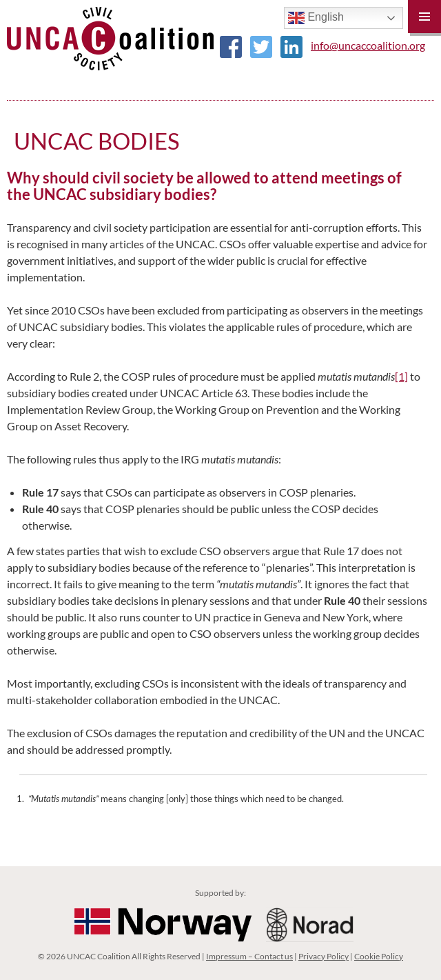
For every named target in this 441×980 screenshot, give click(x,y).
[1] (401, 376)
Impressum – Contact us (249, 956)
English (316, 18)
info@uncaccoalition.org (368, 45)
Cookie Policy (379, 956)
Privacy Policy (324, 956)
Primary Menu (424, 17)
